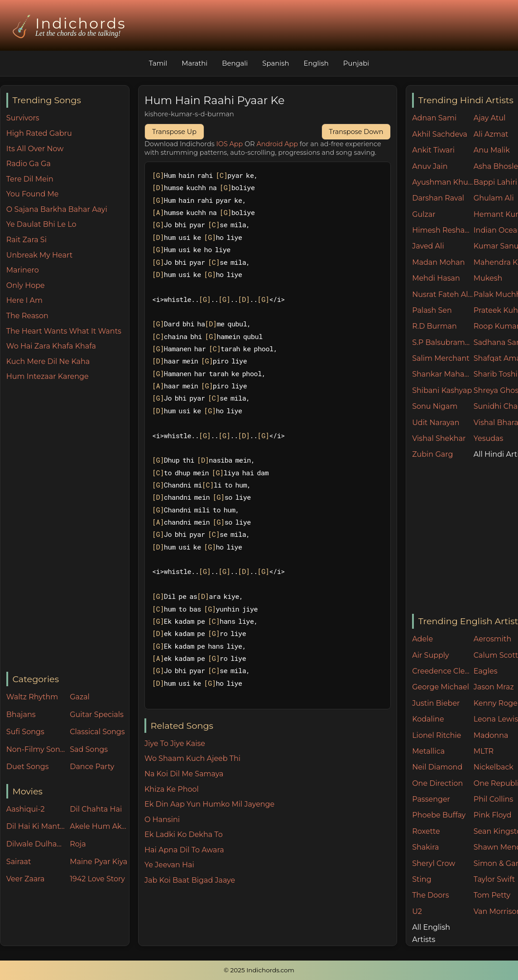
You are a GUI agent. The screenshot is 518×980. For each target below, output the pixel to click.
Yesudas (489, 438)
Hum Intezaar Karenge (48, 376)
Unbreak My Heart (39, 255)
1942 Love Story (97, 879)
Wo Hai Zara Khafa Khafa (51, 346)
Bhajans (21, 715)
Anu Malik (492, 150)
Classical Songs (97, 732)
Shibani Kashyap (442, 390)
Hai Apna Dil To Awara (184, 850)
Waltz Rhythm (32, 697)
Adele (422, 639)
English (317, 63)
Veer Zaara (26, 879)
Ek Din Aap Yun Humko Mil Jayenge (209, 804)
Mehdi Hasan (436, 278)
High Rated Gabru (39, 133)
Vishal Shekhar (439, 438)
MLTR (484, 751)
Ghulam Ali (494, 198)
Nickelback (494, 767)
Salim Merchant (441, 358)
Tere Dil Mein (30, 179)
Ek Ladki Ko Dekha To (184, 834)
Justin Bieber (436, 703)
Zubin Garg (432, 454)
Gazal (80, 697)
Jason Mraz (494, 687)
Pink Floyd (493, 815)
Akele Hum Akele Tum (99, 826)
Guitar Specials (97, 715)
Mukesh (488, 278)
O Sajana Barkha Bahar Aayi (57, 209)
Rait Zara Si (26, 240)
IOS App (230, 144)
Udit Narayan (436, 423)
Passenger (431, 799)
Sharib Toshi (496, 374)
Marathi (193, 63)
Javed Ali (428, 246)
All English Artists (431, 933)
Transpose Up (174, 132)
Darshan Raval (438, 198)
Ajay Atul (490, 118)
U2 (417, 911)
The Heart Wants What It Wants (64, 331)
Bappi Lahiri (495, 182)
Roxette (426, 831)
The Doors (430, 895)
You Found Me (33, 194)
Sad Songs (89, 749)
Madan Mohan (438, 262)
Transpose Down (356, 132)
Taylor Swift (494, 879)
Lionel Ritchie (436, 735)
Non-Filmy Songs (36, 749)
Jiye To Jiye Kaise (175, 743)
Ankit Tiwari (433, 150)
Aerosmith (493, 639)
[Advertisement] (67, 527)
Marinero (23, 270)
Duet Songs (28, 767)
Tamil (157, 63)
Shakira (425, 847)
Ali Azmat (491, 134)
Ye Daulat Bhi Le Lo (41, 224)
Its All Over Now (35, 149)
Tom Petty (492, 895)
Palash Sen (432, 310)
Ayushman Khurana (443, 182)
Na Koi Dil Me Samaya (184, 774)
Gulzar (424, 214)
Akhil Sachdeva (440, 134)
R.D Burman (434, 326)
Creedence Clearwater (443, 671)
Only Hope (26, 285)
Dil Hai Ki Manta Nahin (36, 826)
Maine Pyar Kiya (98, 862)
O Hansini (162, 820)
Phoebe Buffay (439, 815)
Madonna (491, 735)
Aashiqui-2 (26, 809)
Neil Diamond (437, 767)
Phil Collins (494, 799)
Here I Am (24, 300)
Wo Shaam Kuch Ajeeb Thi (192, 758)
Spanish (276, 63)
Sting (422, 879)
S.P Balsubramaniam (443, 342)
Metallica (428, 751)
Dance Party (92, 767)
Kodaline (428, 719)
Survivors (23, 118)
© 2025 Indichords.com (259, 970)
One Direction (437, 783)
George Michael (441, 687)
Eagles (486, 671)
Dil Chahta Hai (96, 809)
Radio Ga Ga (29, 164)
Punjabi (357, 63)
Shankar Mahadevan (443, 374)
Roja (78, 844)
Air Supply (431, 655)
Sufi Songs (25, 732)
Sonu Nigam (435, 406)
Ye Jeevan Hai (169, 865)
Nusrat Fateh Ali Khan (443, 294)
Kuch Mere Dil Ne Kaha (48, 361)
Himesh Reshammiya (443, 230)
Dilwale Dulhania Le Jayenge (36, 844)
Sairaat (19, 862)
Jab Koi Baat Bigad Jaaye (190, 880)
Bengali (235, 63)
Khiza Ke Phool (172, 789)
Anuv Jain (430, 166)
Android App (277, 144)
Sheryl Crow (434, 863)
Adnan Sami (434, 118)
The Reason (27, 316)
